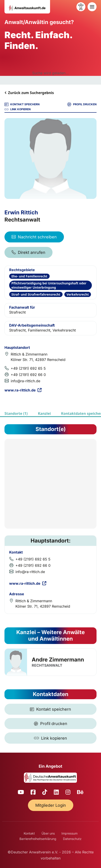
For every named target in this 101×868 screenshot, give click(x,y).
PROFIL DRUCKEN (82, 104)
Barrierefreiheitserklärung (38, 839)
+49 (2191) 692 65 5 (28, 368)
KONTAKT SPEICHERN (22, 104)
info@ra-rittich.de (25, 381)
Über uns (48, 833)
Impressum (69, 833)
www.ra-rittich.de (23, 390)
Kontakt (29, 833)
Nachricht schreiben (34, 237)
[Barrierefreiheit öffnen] (81, 7)
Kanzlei (44, 413)
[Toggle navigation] (92, 7)
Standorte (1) (16, 413)
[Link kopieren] (50, 738)
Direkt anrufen (28, 252)
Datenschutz (72, 839)
